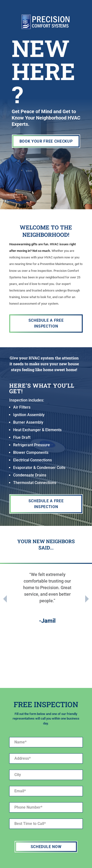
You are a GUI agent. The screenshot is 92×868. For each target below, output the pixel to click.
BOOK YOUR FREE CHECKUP (46, 141)
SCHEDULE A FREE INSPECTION (46, 323)
